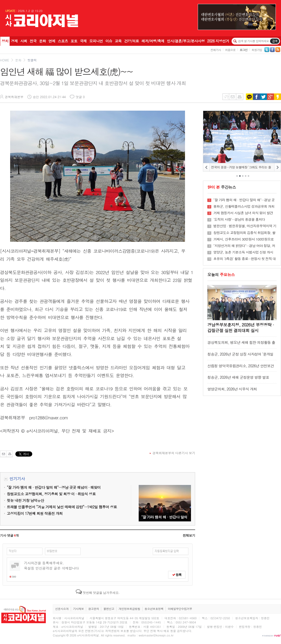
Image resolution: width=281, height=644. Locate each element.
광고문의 (94, 609)
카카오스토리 (277, 97)
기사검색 (275, 41)
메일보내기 (232, 97)
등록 (177, 575)
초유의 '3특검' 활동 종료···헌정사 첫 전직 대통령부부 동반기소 (245, 259)
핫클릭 (32, 60)
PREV (206, 167)
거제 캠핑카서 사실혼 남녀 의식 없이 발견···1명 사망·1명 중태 (243, 213)
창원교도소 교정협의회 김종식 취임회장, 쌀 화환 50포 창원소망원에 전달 (244, 233)
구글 (270, 97)
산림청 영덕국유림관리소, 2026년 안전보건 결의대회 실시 (241, 368)
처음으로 (230, 50)
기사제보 (78, 609)
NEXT (277, 167)
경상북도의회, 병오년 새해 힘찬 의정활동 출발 (241, 345)
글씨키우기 (226, 97)
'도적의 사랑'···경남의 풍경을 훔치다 (239, 219)
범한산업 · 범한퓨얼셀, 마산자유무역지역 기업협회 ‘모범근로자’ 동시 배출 (245, 226)
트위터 (263, 97)
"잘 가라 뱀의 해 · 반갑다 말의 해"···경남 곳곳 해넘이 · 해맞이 (165, 503)
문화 (18, 60)
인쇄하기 (240, 97)
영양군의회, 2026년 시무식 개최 (232, 389)
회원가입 (257, 50)
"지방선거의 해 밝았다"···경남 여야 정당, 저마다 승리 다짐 (244, 246)
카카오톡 (249, 97)
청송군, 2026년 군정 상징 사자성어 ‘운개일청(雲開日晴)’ (240, 356)
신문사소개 (62, 609)
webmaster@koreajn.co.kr (156, 635)
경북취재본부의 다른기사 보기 (174, 453)
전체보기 (189, 535)
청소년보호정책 (154, 609)
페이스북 (256, 97)
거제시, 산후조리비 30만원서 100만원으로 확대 (244, 239)
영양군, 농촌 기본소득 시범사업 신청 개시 (243, 252)
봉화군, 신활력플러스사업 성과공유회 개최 (244, 206)
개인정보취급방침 (129, 609)
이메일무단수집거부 (180, 609)
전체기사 (216, 50)
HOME (5, 60)
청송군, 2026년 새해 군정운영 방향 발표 (238, 377)
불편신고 (109, 609)
